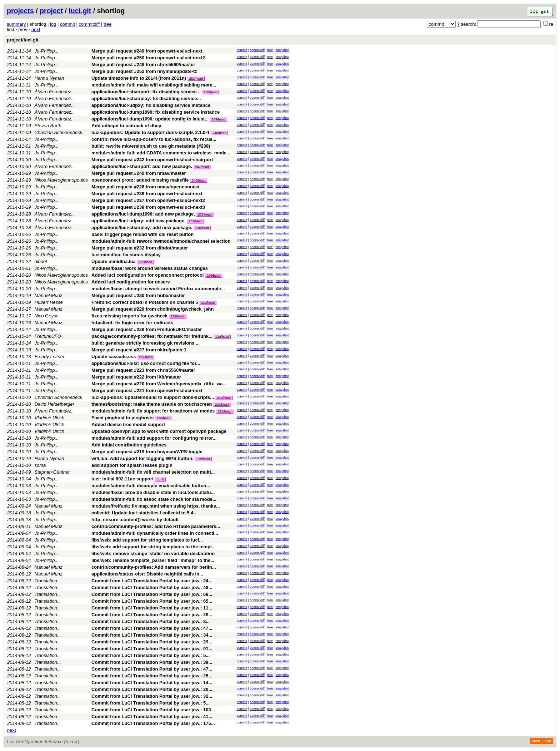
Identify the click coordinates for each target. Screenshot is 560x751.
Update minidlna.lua (114, 261)
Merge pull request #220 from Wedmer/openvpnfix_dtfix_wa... (159, 384)
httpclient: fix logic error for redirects (132, 323)
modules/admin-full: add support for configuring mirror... (154, 438)
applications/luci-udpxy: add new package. (139, 221)
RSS (548, 741)
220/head (164, 418)
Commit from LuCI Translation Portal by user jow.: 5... (151, 655)
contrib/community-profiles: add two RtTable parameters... (156, 526)
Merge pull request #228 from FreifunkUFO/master (147, 329)
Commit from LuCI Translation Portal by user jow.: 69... (152, 594)
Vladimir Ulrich (50, 418)
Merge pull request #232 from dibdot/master (140, 248)
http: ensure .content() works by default (135, 520)
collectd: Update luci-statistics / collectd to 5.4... (144, 513)
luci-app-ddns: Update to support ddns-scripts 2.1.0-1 (151, 132)
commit (67, 24)
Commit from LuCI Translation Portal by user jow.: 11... (152, 608)
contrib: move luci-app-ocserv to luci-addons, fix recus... (154, 139)
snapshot (282, 50)
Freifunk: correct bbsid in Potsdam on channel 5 (145, 302)
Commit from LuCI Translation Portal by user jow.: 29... (152, 642)
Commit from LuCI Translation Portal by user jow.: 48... (152, 587)
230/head (208, 303)
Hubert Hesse (49, 302)
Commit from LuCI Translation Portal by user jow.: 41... (152, 717)
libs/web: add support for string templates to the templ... (153, 547)
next (36, 29)
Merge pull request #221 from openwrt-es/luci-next (147, 391)
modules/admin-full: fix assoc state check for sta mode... (154, 499)
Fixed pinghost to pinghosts (122, 418)
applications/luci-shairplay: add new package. (142, 228)
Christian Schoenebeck (59, 132)
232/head (145, 262)
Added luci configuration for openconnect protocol (147, 275)
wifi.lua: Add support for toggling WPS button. (142, 458)
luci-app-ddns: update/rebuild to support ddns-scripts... (153, 397)
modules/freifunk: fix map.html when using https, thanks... (156, 506)
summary (16, 24)
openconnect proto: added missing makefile (140, 180)
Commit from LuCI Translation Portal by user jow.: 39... (152, 662)
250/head (210, 92)
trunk (160, 479)
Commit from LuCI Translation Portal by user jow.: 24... (152, 581)
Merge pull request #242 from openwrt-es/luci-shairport (152, 160)
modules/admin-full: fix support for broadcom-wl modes (153, 411)
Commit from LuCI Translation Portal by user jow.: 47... (152, 628)
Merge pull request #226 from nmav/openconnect (146, 187)
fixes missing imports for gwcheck (129, 316)
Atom (536, 741)
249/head (219, 119)
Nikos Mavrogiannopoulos (61, 180)
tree (107, 24)
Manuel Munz (49, 295)
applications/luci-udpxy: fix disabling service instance (151, 105)
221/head (225, 411)
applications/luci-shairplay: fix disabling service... (146, 98)
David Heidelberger (54, 404)
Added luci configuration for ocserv (131, 282)
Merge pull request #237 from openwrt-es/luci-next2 (148, 200)
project (51, 11)
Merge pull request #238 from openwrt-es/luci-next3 (148, 207)
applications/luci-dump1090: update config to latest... (151, 119)
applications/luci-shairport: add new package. (142, 166)
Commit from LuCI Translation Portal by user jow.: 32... (152, 696)
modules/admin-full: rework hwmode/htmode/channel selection (161, 241)
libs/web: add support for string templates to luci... (147, 540)
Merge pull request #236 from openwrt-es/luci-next (147, 194)
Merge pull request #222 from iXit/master (136, 377)
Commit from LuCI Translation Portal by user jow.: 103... (153, 710)
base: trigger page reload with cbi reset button (142, 234)
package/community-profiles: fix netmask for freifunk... (152, 336)
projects (20, 11)
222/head (222, 405)
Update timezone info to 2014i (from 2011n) (139, 78)
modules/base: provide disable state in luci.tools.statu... (153, 492)
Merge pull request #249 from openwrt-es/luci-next (147, 51)
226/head (214, 276)
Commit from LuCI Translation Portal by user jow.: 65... (152, 601)
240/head (199, 181)
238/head (205, 214)
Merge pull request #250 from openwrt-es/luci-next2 (148, 58)
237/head (195, 221)
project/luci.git (23, 40)
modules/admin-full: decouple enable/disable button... (151, 486)
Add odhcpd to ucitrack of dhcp (126, 126)
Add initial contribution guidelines (129, 445)
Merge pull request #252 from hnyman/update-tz (144, 71)
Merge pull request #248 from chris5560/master (143, 65)
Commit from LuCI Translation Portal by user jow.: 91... (152, 649)
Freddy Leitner (50, 357)
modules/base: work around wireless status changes (150, 268)
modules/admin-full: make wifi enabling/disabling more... (154, 85)
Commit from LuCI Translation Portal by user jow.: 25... (152, 676)
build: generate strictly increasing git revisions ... (146, 343)
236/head (202, 228)
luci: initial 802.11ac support (122, 479)
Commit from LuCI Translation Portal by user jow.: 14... (152, 683)
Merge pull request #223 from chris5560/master (143, 370)
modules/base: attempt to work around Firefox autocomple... (158, 289)
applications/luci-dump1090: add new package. (143, 214)
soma (40, 465)
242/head (202, 167)
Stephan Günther (52, 472)
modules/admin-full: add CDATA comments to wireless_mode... (161, 153)
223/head (224, 398)
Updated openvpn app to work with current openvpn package (159, 431)
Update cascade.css (114, 357)
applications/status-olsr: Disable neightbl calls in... (147, 574)
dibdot (41, 261)
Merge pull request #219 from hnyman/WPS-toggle (147, 452)
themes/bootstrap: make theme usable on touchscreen (152, 404)
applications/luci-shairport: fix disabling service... (147, 92)
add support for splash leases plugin (132, 465)
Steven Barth (48, 126)
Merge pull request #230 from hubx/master (138, 295)
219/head (203, 459)
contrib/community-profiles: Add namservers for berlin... (154, 567)
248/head (220, 133)
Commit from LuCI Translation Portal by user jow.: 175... (153, 723)
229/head (177, 316)
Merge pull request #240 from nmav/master (139, 173)
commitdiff (89, 24)
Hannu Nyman (49, 78)
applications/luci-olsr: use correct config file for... (146, 363)
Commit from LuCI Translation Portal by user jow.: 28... (152, 615)
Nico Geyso (47, 316)
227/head (146, 357)
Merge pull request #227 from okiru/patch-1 (139, 350)
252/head (196, 79)
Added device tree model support (128, 424)
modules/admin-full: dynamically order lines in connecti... (155, 533)
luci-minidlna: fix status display (126, 255)
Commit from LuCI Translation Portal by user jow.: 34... (152, 635)
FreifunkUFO (48, 336)
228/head (222, 337)
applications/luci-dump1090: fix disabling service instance (156, 112)
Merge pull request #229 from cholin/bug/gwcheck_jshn (152, 309)
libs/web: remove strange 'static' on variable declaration (153, 554)
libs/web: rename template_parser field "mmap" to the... (153, 560)
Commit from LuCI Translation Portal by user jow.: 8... (151, 621)
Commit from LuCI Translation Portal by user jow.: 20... (152, 689)
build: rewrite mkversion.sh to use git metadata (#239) (151, 146)
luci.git (80, 11)
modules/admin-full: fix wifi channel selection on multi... (153, 472)
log (53, 24)
